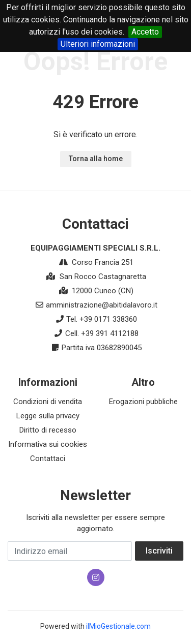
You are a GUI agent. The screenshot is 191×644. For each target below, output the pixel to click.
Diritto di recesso (48, 430)
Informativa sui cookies (48, 444)
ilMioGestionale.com (118, 626)
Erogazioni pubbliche (143, 402)
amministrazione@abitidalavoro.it (102, 305)
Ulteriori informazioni (98, 44)
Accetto (145, 32)
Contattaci (48, 458)
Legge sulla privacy (48, 416)
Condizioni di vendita (48, 402)
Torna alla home (96, 159)
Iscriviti (159, 551)
